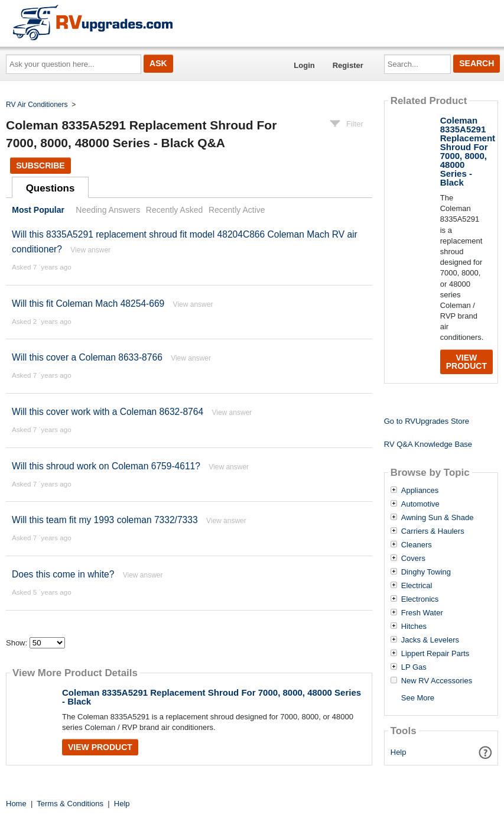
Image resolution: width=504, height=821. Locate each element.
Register (348, 65)
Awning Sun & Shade (438, 518)
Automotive (420, 504)
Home (16, 804)
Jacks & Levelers (430, 640)
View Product (100, 747)
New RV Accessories (437, 681)
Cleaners (417, 545)
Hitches (414, 627)
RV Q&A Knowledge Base (428, 444)
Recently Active (237, 210)
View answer (90, 250)
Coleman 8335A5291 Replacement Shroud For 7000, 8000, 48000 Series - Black (212, 697)
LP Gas (414, 667)
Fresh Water (422, 613)
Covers (413, 559)
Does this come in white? (63, 574)
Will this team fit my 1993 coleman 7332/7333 (105, 520)
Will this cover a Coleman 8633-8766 (87, 357)
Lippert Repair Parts (435, 654)
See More (418, 698)
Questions (51, 188)
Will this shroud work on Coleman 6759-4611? (107, 466)
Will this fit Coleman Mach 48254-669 (88, 304)
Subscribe (40, 166)
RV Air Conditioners (37, 105)
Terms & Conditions (70, 804)
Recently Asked (174, 210)
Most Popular (38, 210)
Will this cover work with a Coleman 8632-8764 (108, 412)
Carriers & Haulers (433, 531)
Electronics (420, 599)
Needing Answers (108, 210)
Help (399, 752)
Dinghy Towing (426, 572)
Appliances (420, 491)
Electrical (417, 586)
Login (304, 65)
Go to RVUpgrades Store (427, 421)
